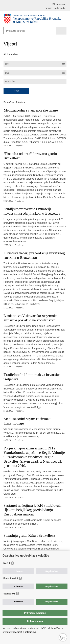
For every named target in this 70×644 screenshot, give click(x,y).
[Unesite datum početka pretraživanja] (35, 64)
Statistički (9, 594)
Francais (48, 8)
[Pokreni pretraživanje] (50, 31)
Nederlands (59, 8)
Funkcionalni (11, 578)
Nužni (7, 563)
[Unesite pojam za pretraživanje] (27, 31)
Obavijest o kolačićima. (24, 632)
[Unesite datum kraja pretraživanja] (35, 73)
